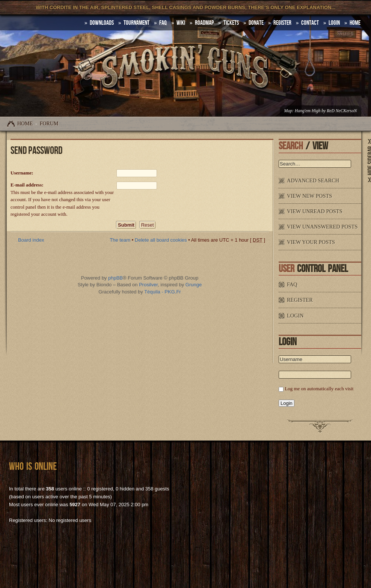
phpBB (115, 278)
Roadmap (204, 23)
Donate (256, 23)
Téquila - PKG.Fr (163, 292)
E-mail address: (27, 185)
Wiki (181, 23)
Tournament (136, 23)
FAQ (163, 23)
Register (282, 23)
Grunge (194, 285)
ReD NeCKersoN (342, 111)
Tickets (231, 23)
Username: (22, 173)
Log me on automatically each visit (319, 389)
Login (334, 23)
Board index (31, 240)
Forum (49, 124)
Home (25, 124)
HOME (355, 23)
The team (120, 240)
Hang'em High (308, 111)
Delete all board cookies (161, 240)
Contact (310, 23)
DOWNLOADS (102, 23)
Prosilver (148, 285)
